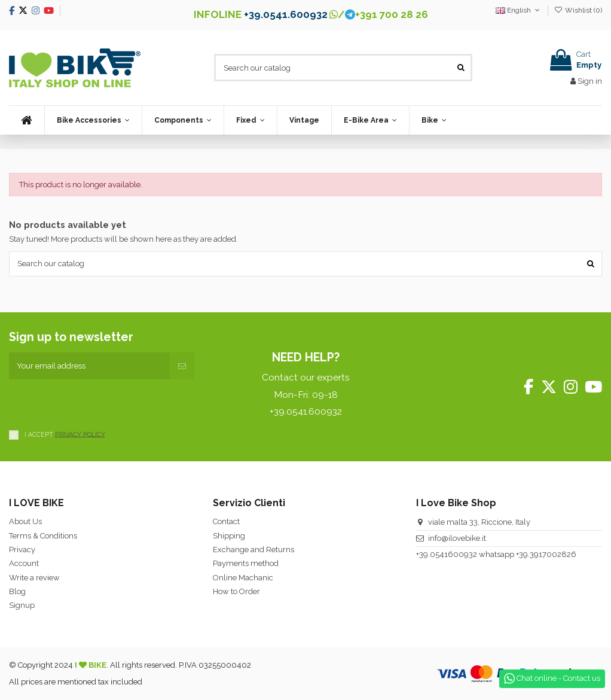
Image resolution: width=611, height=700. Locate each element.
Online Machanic (243, 578)
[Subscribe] (182, 366)
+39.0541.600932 (286, 14)
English (519, 10)
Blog (17, 591)
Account (24, 563)
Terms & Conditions (43, 536)
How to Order (236, 591)
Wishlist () (578, 10)
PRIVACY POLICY (80, 434)
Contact (226, 521)
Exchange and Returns (253, 550)
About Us (25, 521)
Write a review (34, 578)
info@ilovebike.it (457, 538)
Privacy (22, 550)
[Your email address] (89, 366)
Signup (22, 605)
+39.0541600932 (447, 554)
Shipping (229, 536)
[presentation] (100, 403)
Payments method (246, 563)
